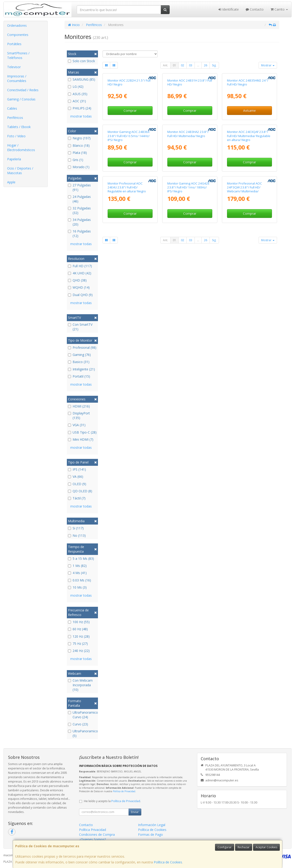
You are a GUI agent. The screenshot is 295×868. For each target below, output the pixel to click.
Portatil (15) (79, 376)
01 (174, 65)
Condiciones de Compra (97, 834)
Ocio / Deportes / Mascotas (20, 171)
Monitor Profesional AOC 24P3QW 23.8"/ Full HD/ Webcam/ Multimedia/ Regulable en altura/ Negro (246, 316)
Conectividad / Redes (23, 90)
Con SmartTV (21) (80, 327)
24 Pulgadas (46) (79, 199)
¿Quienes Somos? (92, 839)
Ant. (165, 65)
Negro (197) (79, 138)
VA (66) (76, 477)
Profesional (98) (82, 347)
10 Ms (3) (77, 587)
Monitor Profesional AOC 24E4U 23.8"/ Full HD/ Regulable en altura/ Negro (127, 314)
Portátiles (14, 44)
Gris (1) (76, 160)
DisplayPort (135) (79, 415)
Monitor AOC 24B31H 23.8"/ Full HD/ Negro (190, 125)
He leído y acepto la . (112, 801)
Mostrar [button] (268, 65)
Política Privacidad (93, 830)
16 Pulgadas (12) (79, 233)
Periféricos (15, 118)
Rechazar (244, 847)
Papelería (14, 159)
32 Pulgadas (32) (79, 210)
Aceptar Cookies (266, 847)
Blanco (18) (79, 145)
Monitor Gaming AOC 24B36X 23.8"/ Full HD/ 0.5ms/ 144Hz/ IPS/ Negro (129, 220)
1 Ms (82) (77, 566)
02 (183, 65)
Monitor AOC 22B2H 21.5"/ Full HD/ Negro (129, 125)
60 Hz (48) (78, 629)
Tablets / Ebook (19, 127)
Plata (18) (77, 153)
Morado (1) (79, 167)
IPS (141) (77, 469)
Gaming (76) (79, 355)
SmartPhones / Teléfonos (18, 55)
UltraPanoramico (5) (82, 733)
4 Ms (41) (77, 573)
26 (206, 65)
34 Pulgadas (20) (79, 222)
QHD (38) (77, 280)
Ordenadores (17, 25)
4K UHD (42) (80, 273)
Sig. (214, 65)
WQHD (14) (79, 287)
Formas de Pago (150, 834)
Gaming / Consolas (21, 99)
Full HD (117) (80, 266)
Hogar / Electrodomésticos (21, 148)
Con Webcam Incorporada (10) (80, 685)
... (198, 65)
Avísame (249, 153)
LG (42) (76, 87)
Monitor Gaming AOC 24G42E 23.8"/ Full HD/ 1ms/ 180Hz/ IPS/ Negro (188, 314)
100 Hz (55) (79, 622)
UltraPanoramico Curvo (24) (82, 715)
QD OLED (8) (80, 491)
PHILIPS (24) (80, 108)
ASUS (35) (78, 94)
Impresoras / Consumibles (17, 78)
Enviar (135, 812)
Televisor (14, 67)
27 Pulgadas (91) (79, 187)
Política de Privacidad (124, 791)
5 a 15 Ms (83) (81, 559)
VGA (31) (77, 425)
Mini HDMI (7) (81, 439)
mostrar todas (81, 116)
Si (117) (76, 528)
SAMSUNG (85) (82, 79)
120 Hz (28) (79, 636)
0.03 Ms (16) (80, 580)
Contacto (255, 9)
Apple (11, 182)
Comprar (130, 153)
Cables (12, 108)
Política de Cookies (168, 862)
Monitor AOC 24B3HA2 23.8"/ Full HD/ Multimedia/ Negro (188, 218)
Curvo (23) (78, 724)
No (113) (77, 535)
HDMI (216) (79, 406)
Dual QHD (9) (80, 295)
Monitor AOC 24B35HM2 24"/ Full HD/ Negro (248, 125)
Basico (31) (79, 362)
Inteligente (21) (81, 369)
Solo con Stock (81, 61)
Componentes (18, 35)
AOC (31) (77, 101)
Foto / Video (16, 136)
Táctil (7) (77, 498)
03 (191, 65)
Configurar (225, 847)
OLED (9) (77, 484)
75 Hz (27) (78, 644)
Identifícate (229, 9)
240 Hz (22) (79, 651)
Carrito (279, 9)
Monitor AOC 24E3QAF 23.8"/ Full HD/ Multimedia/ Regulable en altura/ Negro (249, 220)
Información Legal (152, 825)
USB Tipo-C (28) (82, 432)
